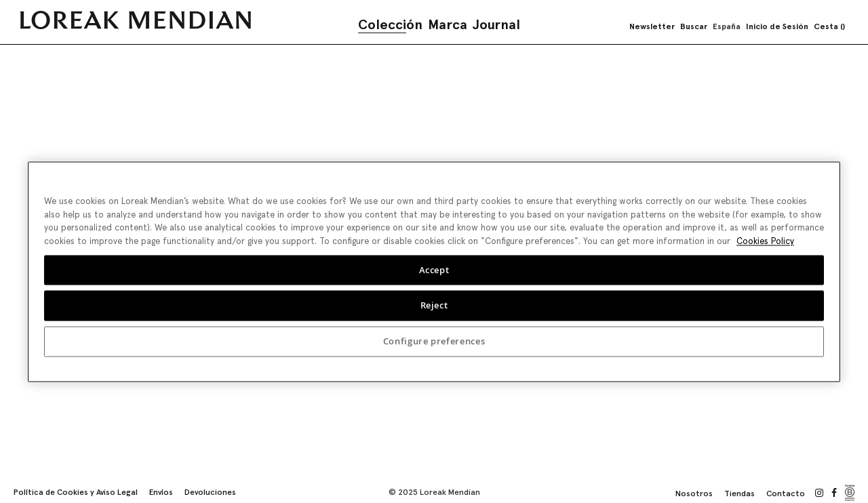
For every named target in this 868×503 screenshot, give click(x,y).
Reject (434, 304)
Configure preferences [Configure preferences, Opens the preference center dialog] (434, 340)
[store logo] (136, 20)
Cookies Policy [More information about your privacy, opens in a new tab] (765, 240)
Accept (434, 268)
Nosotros (694, 494)
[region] (434, 270)
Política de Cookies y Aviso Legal (76, 492)
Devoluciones (210, 492)
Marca (448, 24)
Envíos (161, 492)
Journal (496, 24)
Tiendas (739, 494)
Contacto (786, 494)
